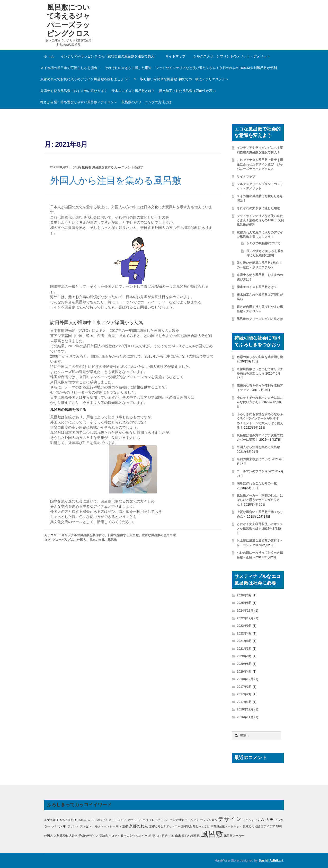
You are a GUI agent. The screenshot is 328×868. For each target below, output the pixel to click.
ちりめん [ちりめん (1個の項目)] (80, 820)
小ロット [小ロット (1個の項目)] (114, 836)
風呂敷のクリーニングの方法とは (147, 102)
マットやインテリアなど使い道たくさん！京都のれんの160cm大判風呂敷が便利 (216, 68)
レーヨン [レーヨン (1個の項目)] (116, 826)
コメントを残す (132, 167)
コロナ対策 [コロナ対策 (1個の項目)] (177, 820)
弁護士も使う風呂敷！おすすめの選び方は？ (74, 91)
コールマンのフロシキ (252, 471)
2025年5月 (244, 603)
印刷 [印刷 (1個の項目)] (279, 826)
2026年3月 (244, 595)
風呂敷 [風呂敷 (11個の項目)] (212, 834)
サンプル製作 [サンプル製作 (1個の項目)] (209, 820)
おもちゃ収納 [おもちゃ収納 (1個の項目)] (65, 820)
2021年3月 (244, 649)
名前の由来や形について (254, 459)
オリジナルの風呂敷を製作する (83, 535)
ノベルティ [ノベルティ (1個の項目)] (250, 820)
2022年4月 (244, 633)
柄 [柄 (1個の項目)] (150, 836)
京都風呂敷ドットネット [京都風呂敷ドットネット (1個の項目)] (226, 826)
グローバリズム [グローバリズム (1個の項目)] (159, 820)
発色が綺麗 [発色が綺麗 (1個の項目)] (189, 836)
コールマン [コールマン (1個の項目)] (192, 820)
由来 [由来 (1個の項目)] (178, 836)
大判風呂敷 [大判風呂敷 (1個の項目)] (61, 836)
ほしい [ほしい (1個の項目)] (122, 820)
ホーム (49, 56)
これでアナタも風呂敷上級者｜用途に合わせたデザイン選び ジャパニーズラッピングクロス (260, 164)
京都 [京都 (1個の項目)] (125, 826)
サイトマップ (175, 56)
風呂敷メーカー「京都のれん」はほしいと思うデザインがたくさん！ (260, 500)
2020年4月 (244, 672)
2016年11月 (245, 717)
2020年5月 (244, 664)
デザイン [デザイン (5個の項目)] (230, 819)
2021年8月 (244, 641)
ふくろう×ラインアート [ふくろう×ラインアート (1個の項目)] (102, 820)
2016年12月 (245, 709)
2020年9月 (244, 656)
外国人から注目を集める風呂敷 (116, 181)
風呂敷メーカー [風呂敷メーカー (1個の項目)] (234, 836)
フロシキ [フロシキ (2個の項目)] (59, 826)
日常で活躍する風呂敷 (123, 535)
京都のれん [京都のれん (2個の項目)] (139, 826)
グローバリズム (63, 540)
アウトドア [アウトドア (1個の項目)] (134, 820)
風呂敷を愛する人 (104, 167)
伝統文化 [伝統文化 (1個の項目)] (249, 826)
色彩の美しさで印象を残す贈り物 (260, 357)
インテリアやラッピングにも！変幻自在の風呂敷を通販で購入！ (109, 56)
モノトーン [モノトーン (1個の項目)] (102, 826)
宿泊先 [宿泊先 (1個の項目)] (104, 836)
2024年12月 (245, 611)
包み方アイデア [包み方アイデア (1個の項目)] (265, 826)
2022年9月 (244, 626)
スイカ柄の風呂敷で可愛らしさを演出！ (70, 68)
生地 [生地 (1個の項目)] (171, 836)
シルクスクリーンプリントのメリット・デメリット (232, 56)
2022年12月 (245, 618)
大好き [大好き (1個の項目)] (73, 836)
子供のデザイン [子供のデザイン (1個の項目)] (88, 836)
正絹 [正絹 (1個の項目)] (165, 836)
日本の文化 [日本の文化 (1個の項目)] (128, 836)
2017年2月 (244, 694)
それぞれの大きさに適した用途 (128, 68)
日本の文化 (97, 540)
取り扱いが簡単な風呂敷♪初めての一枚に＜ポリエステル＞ (185, 79)
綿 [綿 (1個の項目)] (198, 836)
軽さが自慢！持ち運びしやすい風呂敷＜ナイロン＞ (79, 102)
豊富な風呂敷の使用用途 (159, 535)
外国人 (82, 540)
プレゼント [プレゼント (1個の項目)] (87, 826)
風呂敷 (112, 540)
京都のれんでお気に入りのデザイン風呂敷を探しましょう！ (86, 79)
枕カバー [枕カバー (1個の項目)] (142, 836)
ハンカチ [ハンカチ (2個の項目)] (266, 819)
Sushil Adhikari (271, 860)
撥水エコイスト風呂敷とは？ (133, 91)
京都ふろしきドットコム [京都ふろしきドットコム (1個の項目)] (165, 826)
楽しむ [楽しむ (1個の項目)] (157, 836)
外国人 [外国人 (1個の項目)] (48, 836)
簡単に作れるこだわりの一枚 (257, 483)
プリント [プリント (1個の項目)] (73, 826)
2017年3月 (244, 687)
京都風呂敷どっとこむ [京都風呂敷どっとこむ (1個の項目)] (196, 826)
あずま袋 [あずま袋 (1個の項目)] (50, 820)
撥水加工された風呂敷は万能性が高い (187, 91)
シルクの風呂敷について (263, 243)
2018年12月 (245, 679)
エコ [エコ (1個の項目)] (145, 820)
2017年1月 (244, 702)
